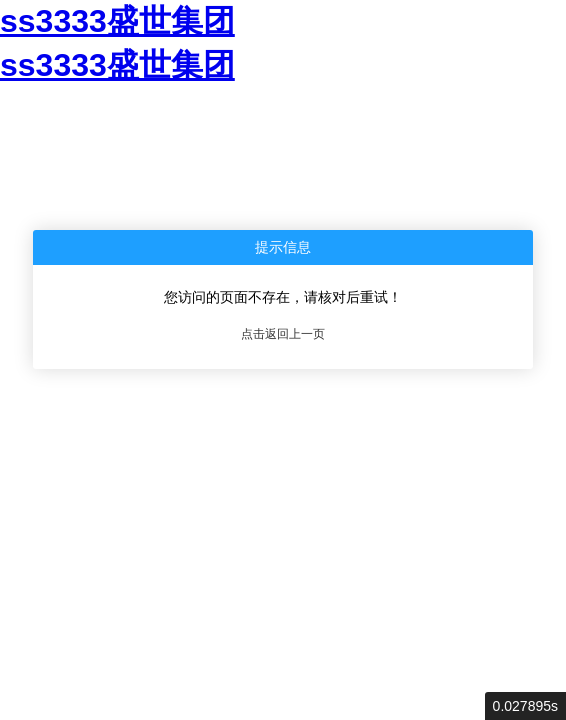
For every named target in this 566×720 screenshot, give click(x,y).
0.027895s (525, 706)
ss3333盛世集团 (117, 21)
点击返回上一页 (283, 334)
